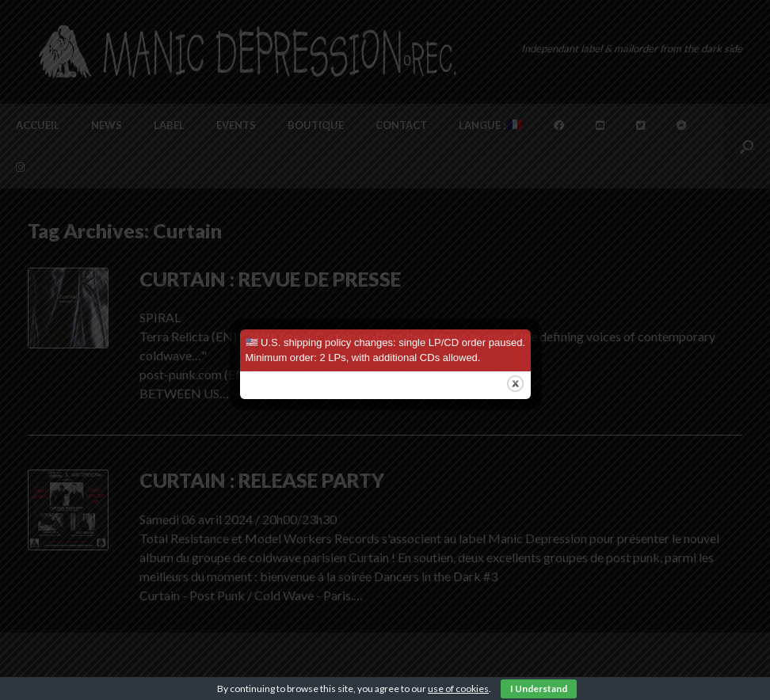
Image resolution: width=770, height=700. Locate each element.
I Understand (539, 689)
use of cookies (458, 689)
